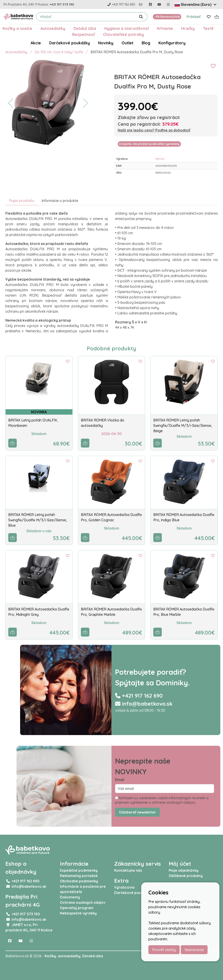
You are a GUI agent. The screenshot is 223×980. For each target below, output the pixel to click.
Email (120, 780)
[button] (11, 103)
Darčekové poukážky (69, 43)
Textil (208, 28)
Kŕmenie (165, 28)
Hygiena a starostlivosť (127, 28)
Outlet (127, 43)
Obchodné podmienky (79, 881)
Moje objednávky (184, 870)
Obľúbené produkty (186, 876)
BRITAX (160, 159)
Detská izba (85, 28)
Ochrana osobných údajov (83, 902)
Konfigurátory (172, 43)
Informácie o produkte (60, 201)
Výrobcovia (124, 887)
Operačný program (77, 908)
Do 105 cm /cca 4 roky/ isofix (59, 52)
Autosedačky (53, 28)
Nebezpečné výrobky (78, 913)
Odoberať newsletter (137, 812)
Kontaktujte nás (128, 870)
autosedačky (69, 956)
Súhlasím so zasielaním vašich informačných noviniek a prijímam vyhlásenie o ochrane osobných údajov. (162, 800)
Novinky (106, 43)
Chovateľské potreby (123, 34)
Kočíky (50, 956)
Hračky (188, 28)
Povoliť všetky (164, 950)
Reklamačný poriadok (79, 876)
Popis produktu (22, 201)
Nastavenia (194, 950)
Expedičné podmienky (79, 870)
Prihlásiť (194, 17)
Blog (146, 43)
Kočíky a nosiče (17, 28)
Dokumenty (70, 897)
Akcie (36, 43)
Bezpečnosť (83, 34)
